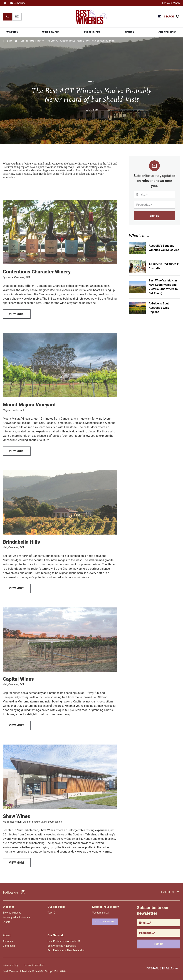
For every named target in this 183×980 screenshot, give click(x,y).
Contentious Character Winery (37, 278)
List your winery (105, 922)
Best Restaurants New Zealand (66, 950)
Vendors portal (100, 913)
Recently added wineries (16, 917)
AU (8, 17)
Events (7, 922)
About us (8, 941)
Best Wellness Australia (62, 946)
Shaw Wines (17, 823)
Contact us (9, 946)
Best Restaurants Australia (64, 941)
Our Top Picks (27, 41)
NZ (17, 17)
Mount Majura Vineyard (29, 411)
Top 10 (40, 41)
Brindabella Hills (21, 548)
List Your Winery (171, 3)
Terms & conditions (35, 965)
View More (17, 320)
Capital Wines (18, 686)
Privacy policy (10, 965)
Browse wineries (12, 913)
